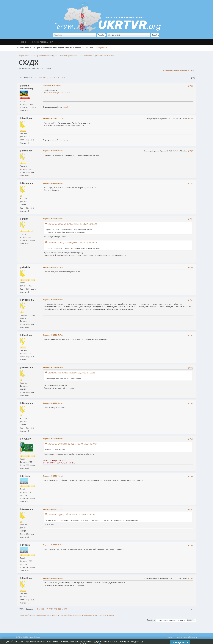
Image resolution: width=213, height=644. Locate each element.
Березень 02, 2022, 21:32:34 (53, 118)
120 (58, 78)
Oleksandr (28, 183)
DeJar (25, 219)
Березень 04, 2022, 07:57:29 (53, 335)
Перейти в (151, 620)
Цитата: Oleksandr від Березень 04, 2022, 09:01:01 (73, 444)
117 (44, 78)
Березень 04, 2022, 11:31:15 (53, 509)
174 (64, 78)
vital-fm (26, 267)
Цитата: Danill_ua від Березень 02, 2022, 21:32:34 (72, 224)
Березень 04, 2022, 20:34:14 (53, 578)
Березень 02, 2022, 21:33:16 (53, 151)
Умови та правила (182, 637)
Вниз (20, 78)
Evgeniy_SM (28, 300)
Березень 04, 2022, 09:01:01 (53, 403)
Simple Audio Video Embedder (26, 640)
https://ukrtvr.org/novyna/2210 (57, 92)
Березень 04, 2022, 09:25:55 (53, 439)
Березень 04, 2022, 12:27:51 (53, 545)
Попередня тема (171, 71)
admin (25, 86)
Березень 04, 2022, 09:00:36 (53, 367)
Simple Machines (34, 637)
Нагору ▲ (194, 637)
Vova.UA (27, 439)
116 (41, 78)
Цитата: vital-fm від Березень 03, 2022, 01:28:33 (71, 373)
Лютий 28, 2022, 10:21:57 (52, 86)
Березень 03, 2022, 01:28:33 (53, 267)
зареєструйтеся (101, 48)
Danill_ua (27, 118)
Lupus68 (66, 107)
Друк (193, 78)
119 (54, 78)
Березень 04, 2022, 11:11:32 (53, 476)
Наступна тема (187, 71)
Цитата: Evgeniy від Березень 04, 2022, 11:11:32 (71, 514)
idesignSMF (41, 640)
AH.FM (46, 461)
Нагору (21, 609)
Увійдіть (86, 48)
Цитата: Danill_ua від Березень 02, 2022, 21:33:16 (72, 243)
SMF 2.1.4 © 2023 (22, 637)
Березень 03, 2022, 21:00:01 (53, 300)
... (38, 78)
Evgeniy (65, 140)
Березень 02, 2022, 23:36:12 (53, 219)
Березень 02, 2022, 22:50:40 (53, 183)
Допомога (170, 637)
